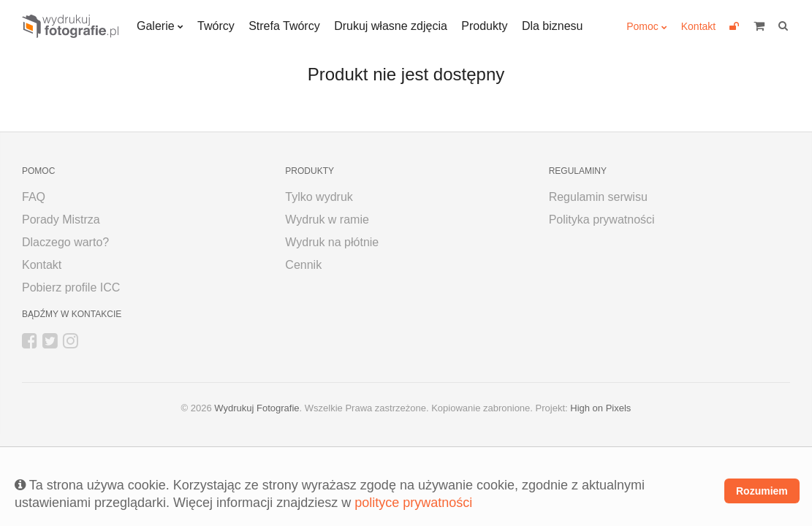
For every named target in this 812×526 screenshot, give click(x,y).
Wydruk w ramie (327, 220)
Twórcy (216, 26)
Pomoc (642, 26)
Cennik (303, 265)
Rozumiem (762, 491)
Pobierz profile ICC (71, 287)
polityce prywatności (413, 503)
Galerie (156, 26)
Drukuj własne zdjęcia (391, 26)
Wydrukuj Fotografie (257, 408)
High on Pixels (600, 408)
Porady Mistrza (61, 220)
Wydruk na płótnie (332, 242)
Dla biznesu (553, 26)
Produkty (484, 26)
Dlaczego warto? (65, 242)
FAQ (34, 197)
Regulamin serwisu (598, 197)
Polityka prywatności (602, 220)
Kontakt (698, 26)
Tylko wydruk (319, 197)
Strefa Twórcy (284, 26)
